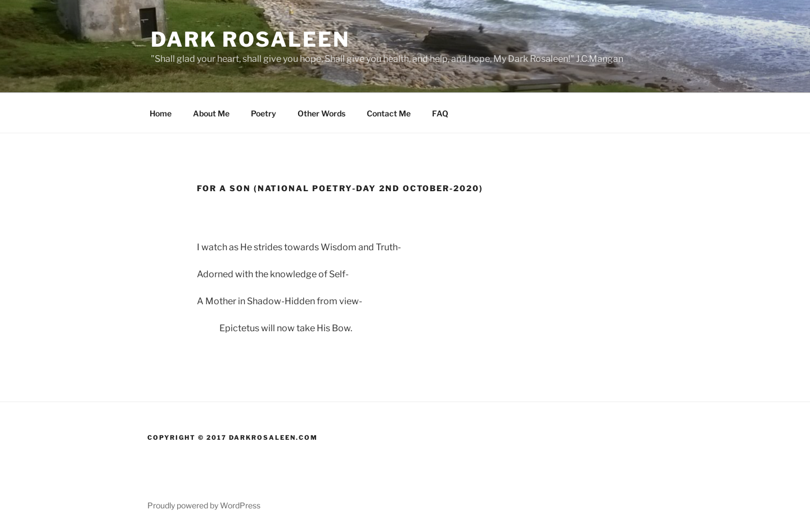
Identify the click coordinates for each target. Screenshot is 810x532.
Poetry (264, 113)
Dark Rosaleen (250, 39)
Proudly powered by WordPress (204, 505)
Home (161, 113)
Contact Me (389, 113)
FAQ (440, 113)
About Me (211, 113)
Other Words (321, 113)
